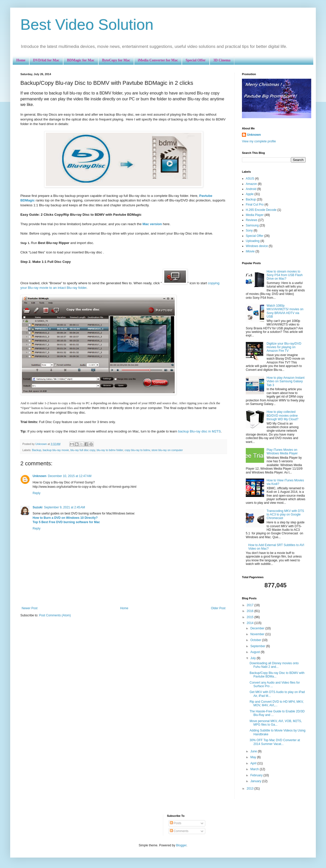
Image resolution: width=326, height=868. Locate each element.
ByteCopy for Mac (116, 60)
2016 (251, 611)
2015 (251, 617)
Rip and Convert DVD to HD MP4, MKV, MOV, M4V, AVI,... (277, 703)
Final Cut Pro (255, 205)
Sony (249, 230)
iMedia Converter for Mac (158, 60)
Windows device (257, 246)
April (254, 763)
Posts (176, 823)
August (256, 652)
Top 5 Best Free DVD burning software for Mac (66, 522)
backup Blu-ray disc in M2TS (199, 431)
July (254, 658)
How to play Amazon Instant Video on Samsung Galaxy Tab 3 (286, 381)
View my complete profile (259, 141)
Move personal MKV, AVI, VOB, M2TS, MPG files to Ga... (276, 723)
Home (21, 60)
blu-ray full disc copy (83, 450)
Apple (250, 194)
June (254, 751)
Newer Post (30, 608)
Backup (37, 450)
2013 (251, 789)
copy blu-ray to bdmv (137, 450)
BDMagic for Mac (81, 60)
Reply (37, 493)
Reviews (252, 220)
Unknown (39, 476)
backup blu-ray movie (56, 450)
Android (251, 189)
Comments (179, 831)
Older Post (218, 608)
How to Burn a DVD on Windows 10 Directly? (65, 518)
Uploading (253, 241)
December (258, 628)
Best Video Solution (87, 25)
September (258, 646)
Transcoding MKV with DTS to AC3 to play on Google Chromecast (285, 515)
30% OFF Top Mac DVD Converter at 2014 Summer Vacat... (275, 742)
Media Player (255, 215)
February (257, 775)
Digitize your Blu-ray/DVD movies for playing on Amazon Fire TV (284, 347)
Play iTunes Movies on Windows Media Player (282, 452)
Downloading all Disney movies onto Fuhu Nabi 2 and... (274, 665)
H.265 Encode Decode (261, 210)
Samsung (252, 225)
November (258, 634)
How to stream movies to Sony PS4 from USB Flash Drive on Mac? (285, 275)
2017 (251, 605)
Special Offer (196, 60)
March (255, 769)
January (256, 781)
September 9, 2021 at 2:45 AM (65, 507)
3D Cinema (222, 60)
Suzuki (38, 507)
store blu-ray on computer (167, 450)
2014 (251, 623)
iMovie (250, 251)
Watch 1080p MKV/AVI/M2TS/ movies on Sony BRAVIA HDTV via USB (285, 311)
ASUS (250, 179)
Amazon (251, 184)
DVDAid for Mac (46, 60)
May (254, 757)
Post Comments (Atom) (55, 615)
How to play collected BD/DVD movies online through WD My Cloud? (283, 416)
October (256, 640)
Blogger (181, 845)
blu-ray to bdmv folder (110, 450)
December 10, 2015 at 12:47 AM (70, 476)
